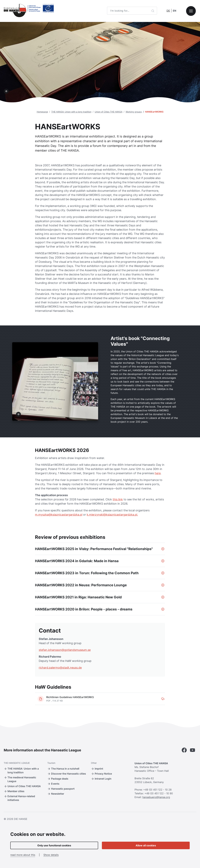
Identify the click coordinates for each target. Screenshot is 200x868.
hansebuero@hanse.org (156, 797)
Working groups (134, 112)
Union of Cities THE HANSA (109, 112)
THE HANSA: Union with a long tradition (71, 112)
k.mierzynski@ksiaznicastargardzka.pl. (112, 515)
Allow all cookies (146, 845)
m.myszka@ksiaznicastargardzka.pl (59, 515)
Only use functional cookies (54, 845)
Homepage (42, 112)
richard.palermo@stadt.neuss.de (60, 668)
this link (118, 499)
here (158, 473)
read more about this (23, 855)
